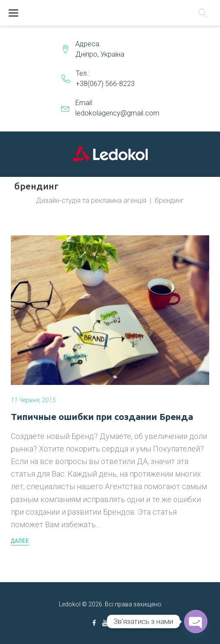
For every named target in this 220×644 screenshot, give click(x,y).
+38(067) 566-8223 (105, 84)
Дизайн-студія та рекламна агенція (91, 200)
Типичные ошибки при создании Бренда (102, 417)
